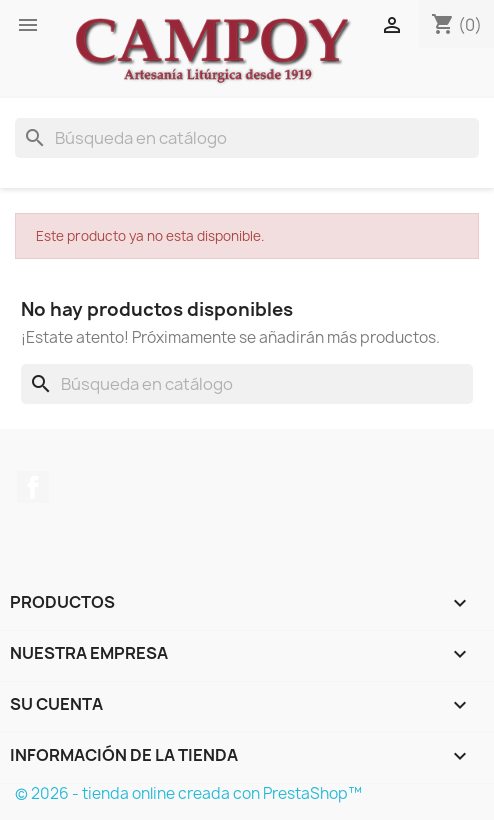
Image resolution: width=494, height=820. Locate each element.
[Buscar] (247, 138)
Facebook (33, 487)
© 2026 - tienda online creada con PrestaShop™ (188, 793)
